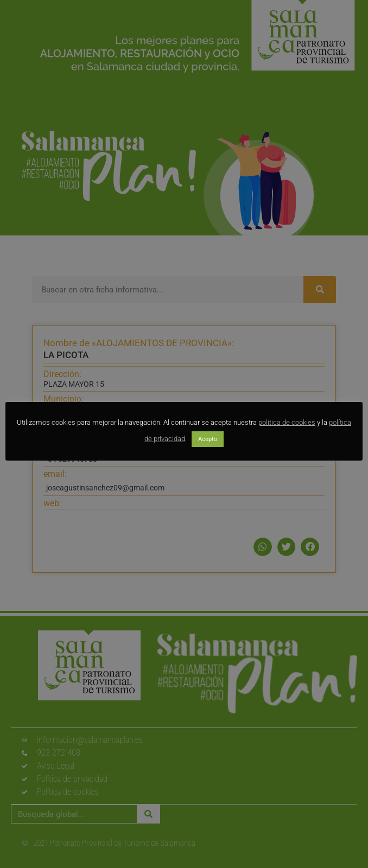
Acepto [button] (208, 439)
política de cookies (287, 422)
